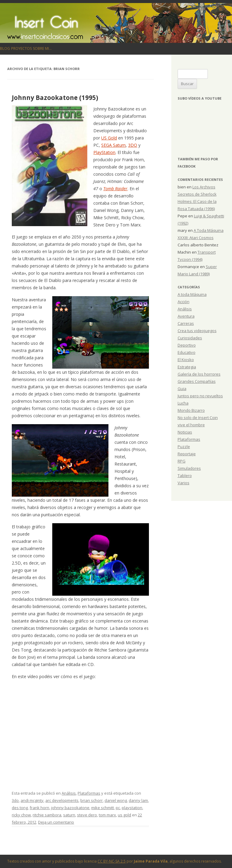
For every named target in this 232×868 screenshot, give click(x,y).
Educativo (187, 352)
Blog (5, 48)
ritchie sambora (47, 815)
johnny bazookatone (70, 808)
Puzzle (184, 447)
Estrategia (187, 367)
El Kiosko (186, 360)
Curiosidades (190, 338)
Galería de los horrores (199, 374)
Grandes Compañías (197, 381)
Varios (184, 483)
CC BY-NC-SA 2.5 (112, 861)
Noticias (185, 432)
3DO (133, 145)
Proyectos (21, 48)
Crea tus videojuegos (197, 331)
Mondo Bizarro (191, 410)
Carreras (186, 323)
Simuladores (189, 468)
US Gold (109, 138)
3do (15, 800)
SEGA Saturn (113, 145)
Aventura (186, 316)
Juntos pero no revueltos (200, 396)
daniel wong (116, 800)
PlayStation (104, 152)
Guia (182, 389)
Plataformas (89, 793)
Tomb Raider (115, 189)
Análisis (69, 793)
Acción (184, 302)
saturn (69, 815)
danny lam (138, 800)
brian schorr (92, 800)
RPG (182, 461)
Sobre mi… (42, 48)
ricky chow (21, 815)
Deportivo (187, 345)
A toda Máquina (192, 294)
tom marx (107, 815)
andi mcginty (32, 800)
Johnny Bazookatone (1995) (55, 98)
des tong (20, 808)
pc (118, 808)
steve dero (87, 815)
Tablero (185, 476)
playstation (132, 808)
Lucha (183, 403)
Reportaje (187, 454)
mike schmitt (103, 808)
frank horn (39, 808)
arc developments (62, 800)
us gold (124, 815)
